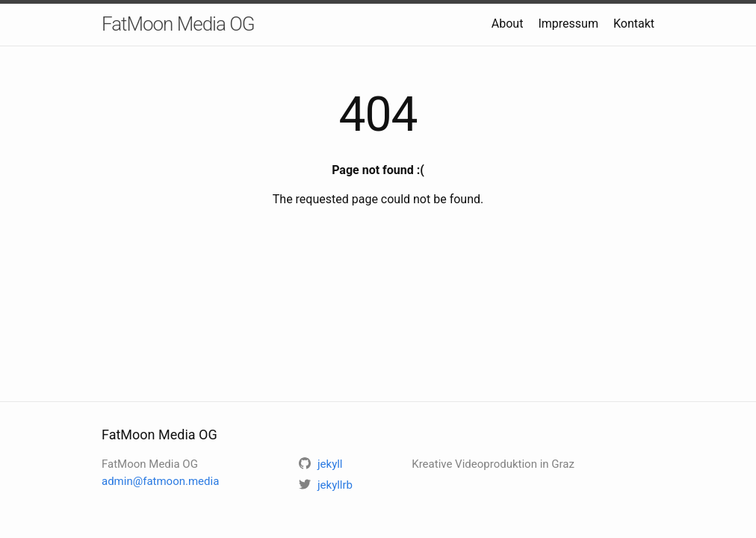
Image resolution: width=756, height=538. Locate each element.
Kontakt (634, 24)
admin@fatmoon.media (160, 481)
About (508, 24)
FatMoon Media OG (178, 24)
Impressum (568, 24)
